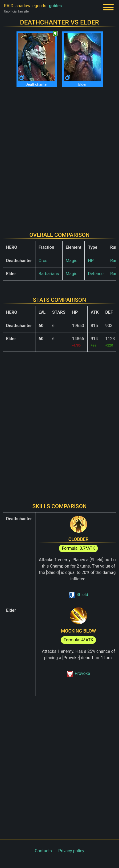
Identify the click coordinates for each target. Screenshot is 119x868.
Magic (72, 261)
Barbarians (49, 274)
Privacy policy (71, 851)
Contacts (43, 851)
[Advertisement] (60, 156)
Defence (96, 274)
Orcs (43, 261)
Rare (114, 261)
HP (91, 261)
